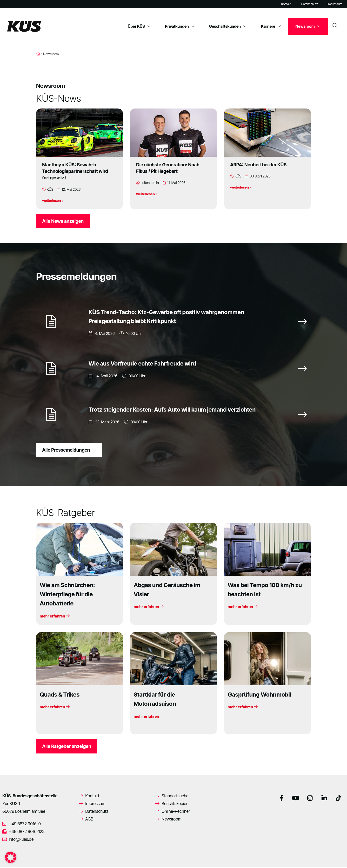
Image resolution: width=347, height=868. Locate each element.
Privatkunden (180, 26)
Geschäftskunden (228, 26)
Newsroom (308, 26)
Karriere (271, 26)
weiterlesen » (53, 200)
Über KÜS (139, 26)
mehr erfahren (55, 617)
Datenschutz (309, 4)
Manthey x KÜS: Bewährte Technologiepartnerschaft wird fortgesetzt (75, 171)
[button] (11, 857)
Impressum (335, 4)
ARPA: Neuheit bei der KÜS (258, 165)
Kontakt (286, 4)
